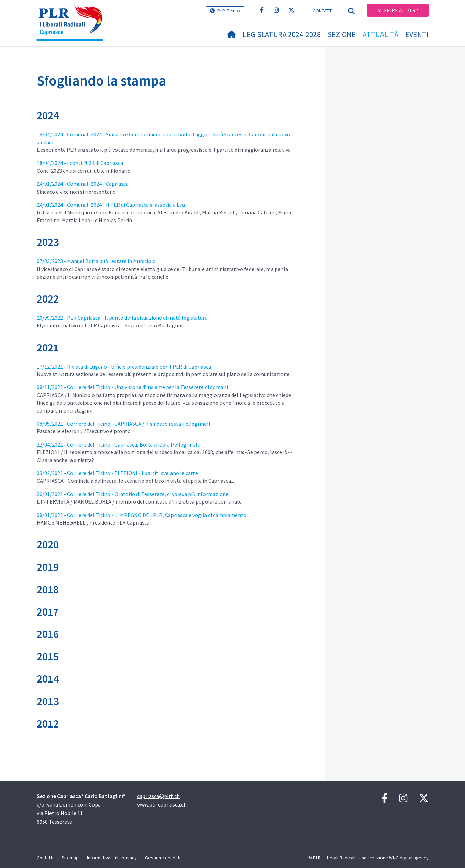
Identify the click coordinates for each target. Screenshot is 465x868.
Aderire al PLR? (398, 10)
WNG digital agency (409, 858)
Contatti (323, 11)
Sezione (342, 34)
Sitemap (70, 858)
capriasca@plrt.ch (158, 796)
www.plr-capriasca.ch (162, 804)
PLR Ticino (229, 11)
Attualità (380, 34)
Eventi (417, 34)
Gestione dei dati (163, 858)
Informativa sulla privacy (112, 858)
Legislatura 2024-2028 (282, 34)
